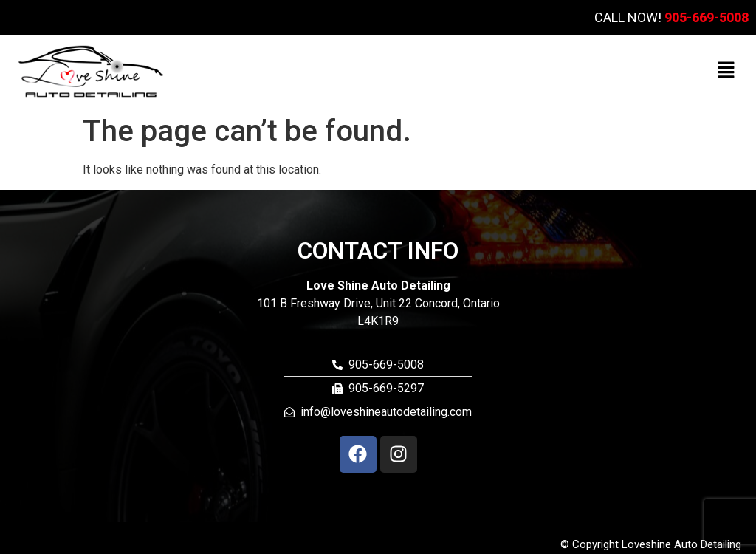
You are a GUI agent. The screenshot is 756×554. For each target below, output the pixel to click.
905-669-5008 (707, 17)
